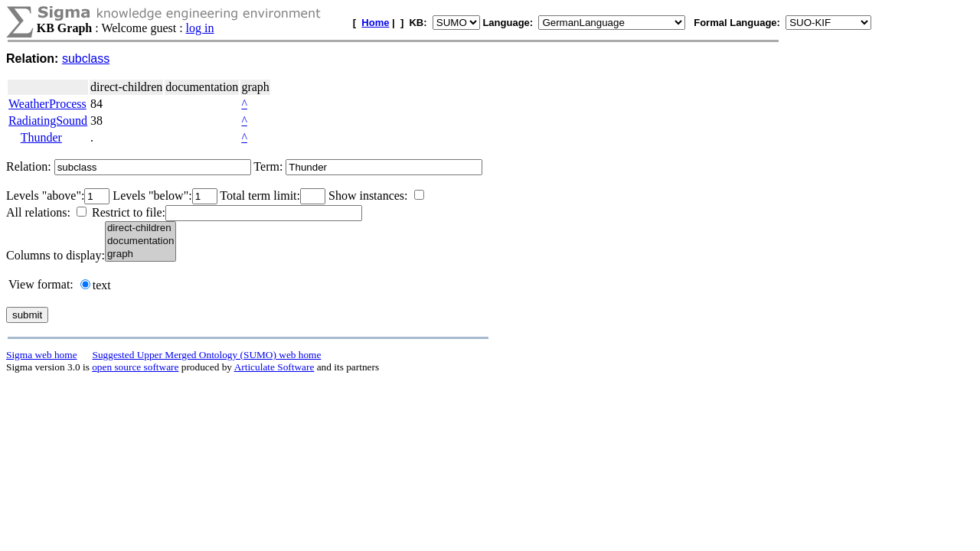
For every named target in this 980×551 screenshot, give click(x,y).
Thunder (41, 137)
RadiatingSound (48, 121)
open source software (135, 367)
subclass (86, 59)
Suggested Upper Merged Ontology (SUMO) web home (207, 355)
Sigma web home (42, 355)
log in (200, 28)
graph (140, 254)
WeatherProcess (47, 104)
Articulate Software (274, 367)
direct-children (140, 228)
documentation (140, 241)
